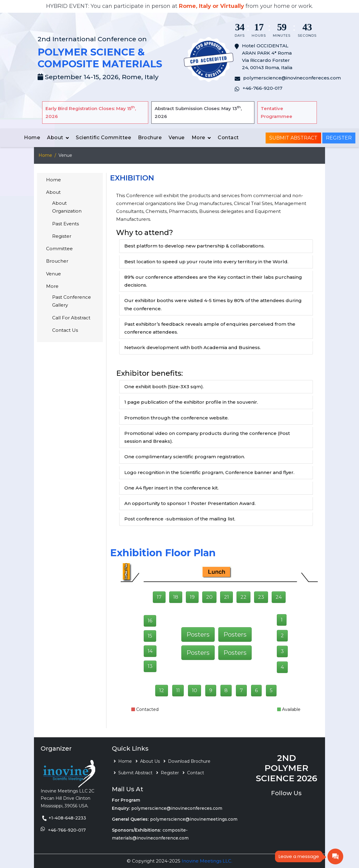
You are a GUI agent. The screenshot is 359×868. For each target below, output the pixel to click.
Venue (177, 138)
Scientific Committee (103, 138)
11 (178, 690)
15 (150, 636)
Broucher (57, 261)
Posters (198, 634)
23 (261, 597)
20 (209, 597)
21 (226, 597)
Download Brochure (189, 761)
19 (192, 597)
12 (162, 690)
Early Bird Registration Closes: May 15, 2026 (91, 112)
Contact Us (65, 330)
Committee (59, 249)
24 (279, 597)
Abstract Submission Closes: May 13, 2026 (198, 112)
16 (150, 621)
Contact (228, 138)
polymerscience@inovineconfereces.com (177, 808)
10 (195, 690)
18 (176, 597)
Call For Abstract (71, 318)
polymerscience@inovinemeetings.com (194, 819)
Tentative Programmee (277, 112)
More (198, 138)
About (55, 138)
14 (150, 651)
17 (159, 597)
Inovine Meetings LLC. (207, 861)
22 (243, 597)
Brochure (150, 138)
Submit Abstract (293, 138)
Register (339, 138)
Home (32, 138)
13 (150, 666)
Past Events (65, 224)
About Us (150, 761)
